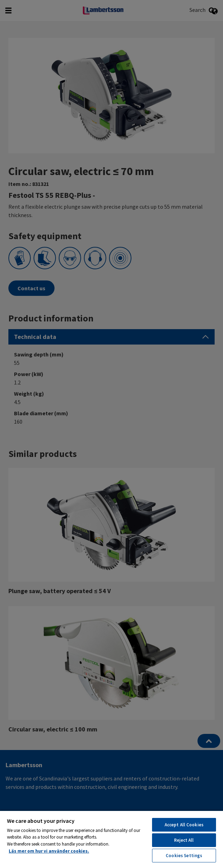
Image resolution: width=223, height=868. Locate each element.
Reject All (184, 840)
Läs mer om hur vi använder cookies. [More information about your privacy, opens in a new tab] (49, 851)
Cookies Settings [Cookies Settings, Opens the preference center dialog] (184, 856)
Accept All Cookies (184, 825)
